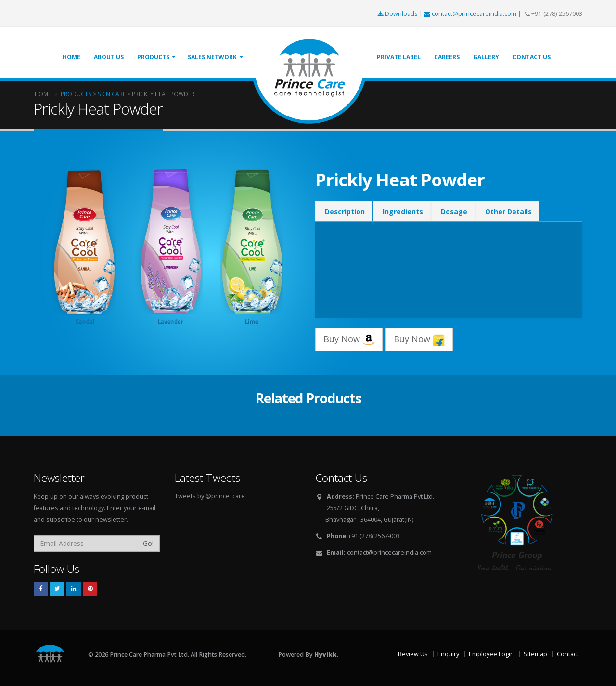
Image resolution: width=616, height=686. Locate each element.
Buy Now (349, 340)
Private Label (399, 57)
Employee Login (491, 654)
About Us (109, 57)
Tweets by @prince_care (210, 496)
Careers (447, 57)
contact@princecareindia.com (471, 14)
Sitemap (535, 654)
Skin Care (112, 94)
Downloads (398, 14)
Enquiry (448, 654)
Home (71, 57)
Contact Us (532, 57)
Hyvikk (326, 654)
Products (153, 57)
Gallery (486, 57)
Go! (148, 543)
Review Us (413, 654)
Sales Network (212, 57)
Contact (568, 654)
